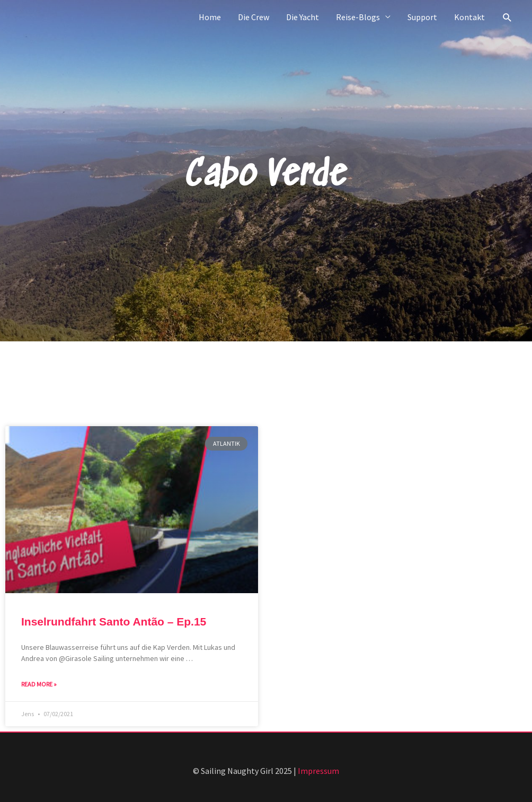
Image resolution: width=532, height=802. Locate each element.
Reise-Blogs (358, 17)
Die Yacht (303, 17)
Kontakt (469, 17)
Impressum (318, 771)
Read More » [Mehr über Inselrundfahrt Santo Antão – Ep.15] (39, 684)
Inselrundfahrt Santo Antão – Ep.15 (114, 622)
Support (422, 17)
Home (210, 17)
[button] (507, 17)
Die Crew (254, 17)
